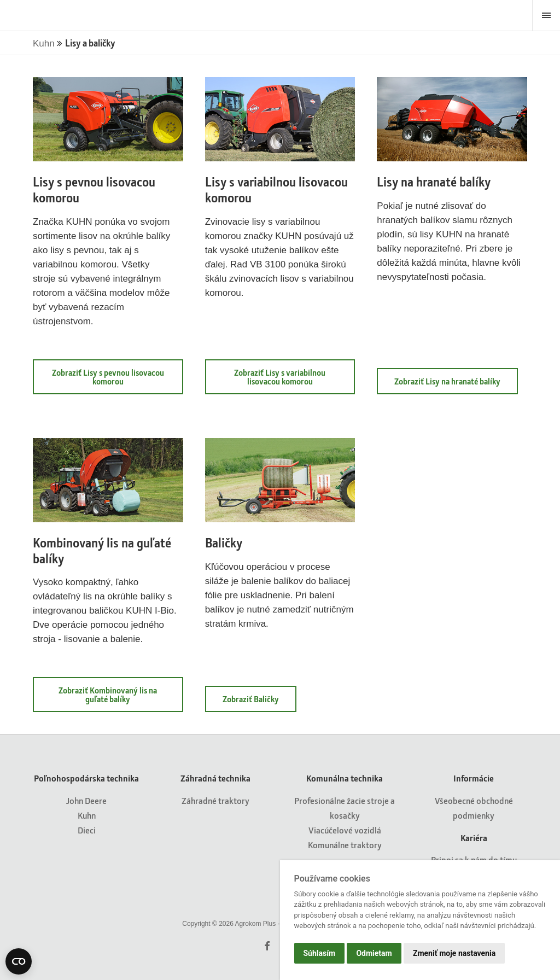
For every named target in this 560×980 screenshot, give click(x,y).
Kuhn (45, 43)
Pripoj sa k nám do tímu (474, 859)
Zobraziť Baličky (251, 699)
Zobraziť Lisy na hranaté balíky (447, 381)
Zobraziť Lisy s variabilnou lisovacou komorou (280, 377)
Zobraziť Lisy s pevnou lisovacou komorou (108, 377)
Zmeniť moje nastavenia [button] (454, 953)
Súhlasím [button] (320, 953)
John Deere (86, 800)
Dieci (87, 830)
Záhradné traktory (215, 800)
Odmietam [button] (374, 953)
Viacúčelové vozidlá (345, 830)
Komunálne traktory (345, 845)
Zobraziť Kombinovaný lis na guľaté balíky (108, 695)
